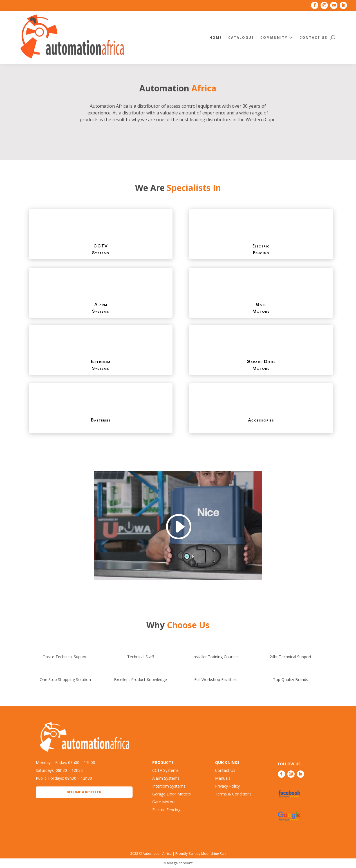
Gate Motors (164, 802)
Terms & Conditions (233, 794)
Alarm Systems (166, 778)
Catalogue (241, 38)
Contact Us (313, 38)
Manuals (223, 778)
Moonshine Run (213, 854)
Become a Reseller (84, 792)
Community (274, 38)
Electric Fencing (166, 810)
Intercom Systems (169, 786)
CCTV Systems (165, 770)
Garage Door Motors (172, 794)
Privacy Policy (227, 786)
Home (216, 38)
